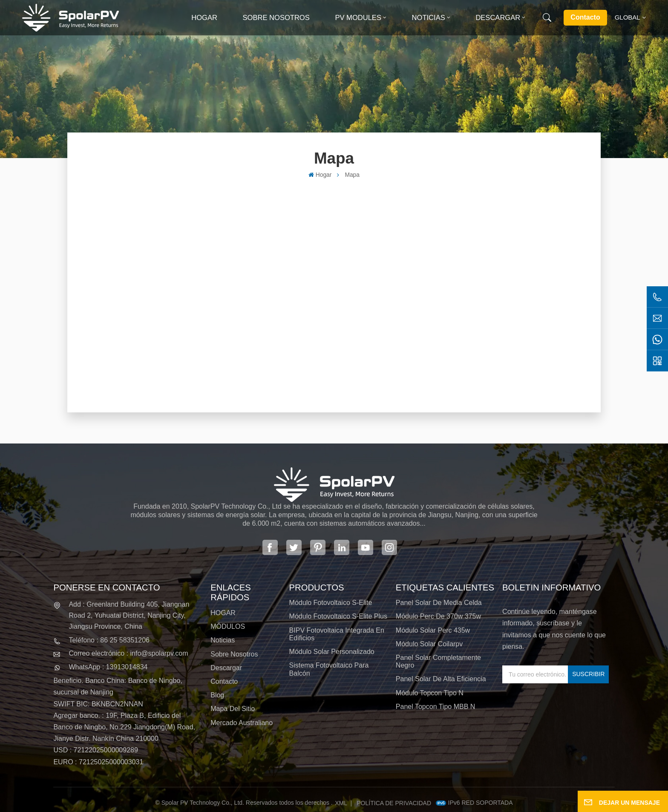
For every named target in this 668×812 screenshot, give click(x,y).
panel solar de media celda (439, 603)
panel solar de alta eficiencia (441, 679)
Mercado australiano (242, 723)
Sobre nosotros (276, 18)
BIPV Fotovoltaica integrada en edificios (337, 634)
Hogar (204, 18)
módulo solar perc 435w (433, 630)
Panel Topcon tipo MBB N (435, 707)
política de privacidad (394, 803)
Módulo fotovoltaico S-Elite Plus (338, 616)
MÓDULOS (228, 626)
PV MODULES (358, 18)
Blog (217, 695)
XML (341, 803)
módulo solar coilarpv (429, 644)
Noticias (429, 18)
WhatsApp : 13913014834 (108, 667)
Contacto (585, 17)
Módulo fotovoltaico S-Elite (331, 603)
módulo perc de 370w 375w (438, 616)
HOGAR (223, 613)
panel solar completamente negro (438, 661)
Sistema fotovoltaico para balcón (329, 669)
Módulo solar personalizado (332, 652)
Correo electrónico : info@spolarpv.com (128, 653)
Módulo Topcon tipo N (430, 693)
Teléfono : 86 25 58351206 (109, 640)
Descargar (498, 18)
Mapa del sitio (233, 709)
